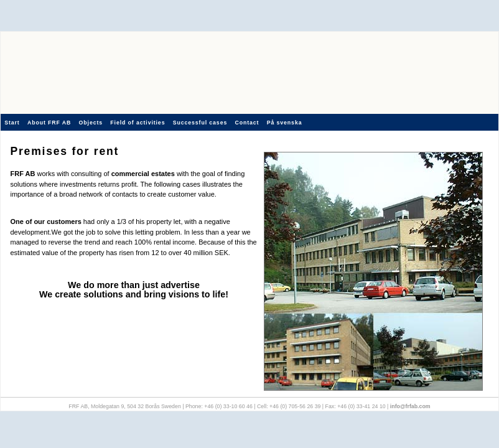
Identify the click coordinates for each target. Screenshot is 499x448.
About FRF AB (49, 123)
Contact (247, 123)
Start (12, 123)
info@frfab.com (410, 406)
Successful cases (200, 123)
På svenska (285, 123)
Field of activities (138, 123)
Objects (91, 123)
